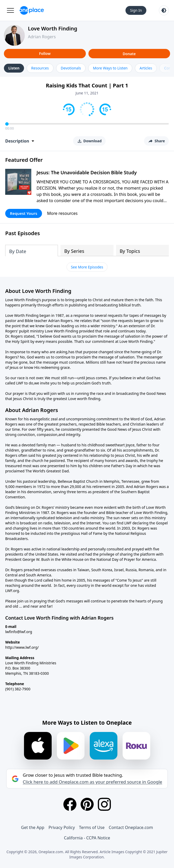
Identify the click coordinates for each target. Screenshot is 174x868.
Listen (14, 68)
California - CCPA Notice (87, 838)
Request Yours (24, 213)
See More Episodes (87, 267)
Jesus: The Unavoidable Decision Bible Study (87, 172)
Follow (45, 53)
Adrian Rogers (42, 37)
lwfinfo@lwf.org (19, 632)
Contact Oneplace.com (131, 827)
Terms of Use (92, 827)
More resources (62, 213)
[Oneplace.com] (32, 10)
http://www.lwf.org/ (22, 647)
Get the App (33, 827)
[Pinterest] (87, 804)
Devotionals (71, 68)
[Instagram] (104, 804)
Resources (40, 68)
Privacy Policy (62, 827)
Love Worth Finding (53, 28)
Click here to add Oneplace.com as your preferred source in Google (92, 782)
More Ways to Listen (110, 68)
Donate (129, 54)
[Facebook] (70, 804)
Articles (146, 68)
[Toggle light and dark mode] (164, 10)
